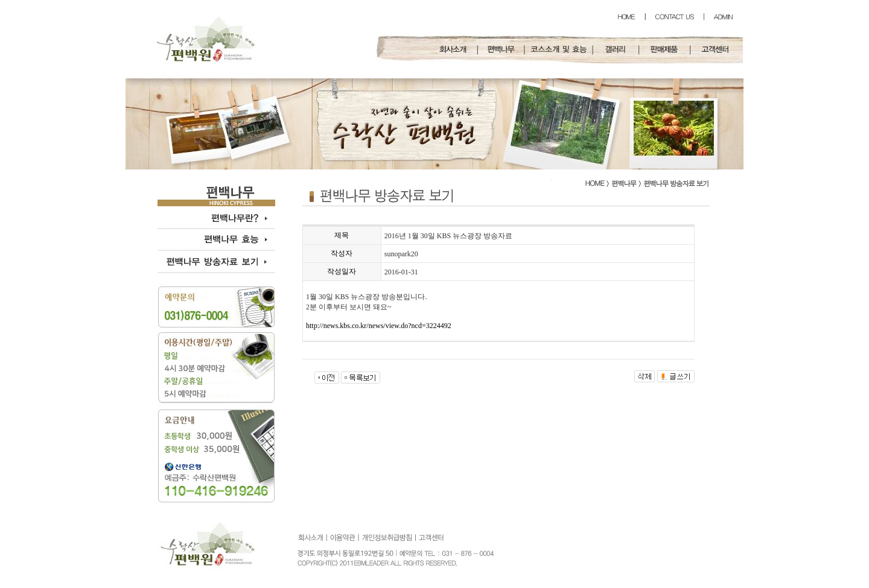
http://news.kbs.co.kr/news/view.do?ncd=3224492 (379, 326)
